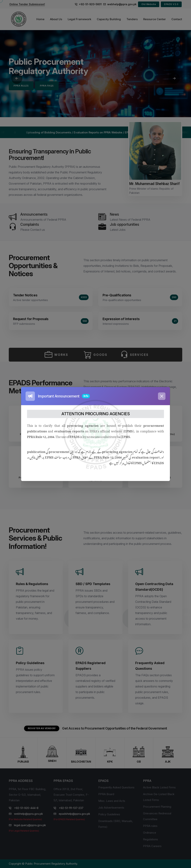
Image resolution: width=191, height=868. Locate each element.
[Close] (162, 396)
